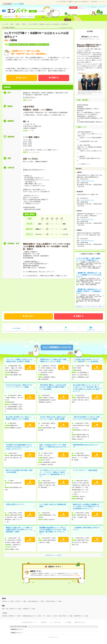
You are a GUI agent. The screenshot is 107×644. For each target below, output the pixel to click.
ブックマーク (91, 330)
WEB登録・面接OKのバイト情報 (11, 616)
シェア (41, 330)
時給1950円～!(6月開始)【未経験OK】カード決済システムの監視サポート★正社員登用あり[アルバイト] (86, 506)
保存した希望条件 (28, 17)
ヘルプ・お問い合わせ (92, 7)
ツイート (66, 330)
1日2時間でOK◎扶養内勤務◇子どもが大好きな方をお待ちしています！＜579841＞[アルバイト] (19, 447)
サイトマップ (102, 7)
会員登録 (73, 7)
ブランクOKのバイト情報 (50, 616)
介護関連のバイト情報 (29, 609)
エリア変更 (41, 11)
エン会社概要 (68, 622)
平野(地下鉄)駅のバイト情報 (53, 601)
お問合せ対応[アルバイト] (15, 504)
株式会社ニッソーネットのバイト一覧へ (89, 307)
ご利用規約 (43, 622)
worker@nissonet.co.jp (87, 181)
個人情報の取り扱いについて (30, 622)
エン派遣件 (7, 4)
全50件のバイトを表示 (53, 555)
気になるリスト (11, 16)
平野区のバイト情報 (8, 601)
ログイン (81, 7)
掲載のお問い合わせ (80, 622)
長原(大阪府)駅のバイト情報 (36, 601)
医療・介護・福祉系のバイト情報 (11, 609)
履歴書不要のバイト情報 (81, 616)
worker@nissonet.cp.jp (87, 200)
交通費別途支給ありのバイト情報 (32, 616)
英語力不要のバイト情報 (66, 616)
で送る (16, 328)
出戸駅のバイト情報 (21, 601)
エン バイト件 (19, 4)
